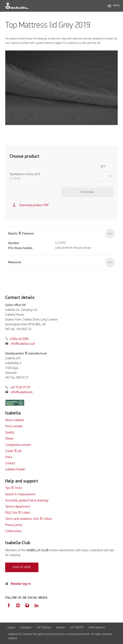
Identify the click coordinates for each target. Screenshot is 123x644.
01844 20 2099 (19, 339)
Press (9, 457)
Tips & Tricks (14, 488)
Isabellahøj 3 (26, 628)
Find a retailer (14, 426)
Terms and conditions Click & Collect (29, 519)
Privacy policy (14, 525)
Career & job (13, 451)
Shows (10, 439)
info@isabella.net (22, 392)
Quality (10, 433)
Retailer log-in (21, 584)
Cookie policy (13, 531)
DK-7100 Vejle (44, 628)
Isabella (11, 628)
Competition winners (18, 445)
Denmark (61, 628)
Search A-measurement (21, 494)
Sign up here (22, 567)
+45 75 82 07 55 (20, 388)
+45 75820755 (77, 628)
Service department (18, 507)
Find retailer (88, 192)
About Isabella (14, 420)
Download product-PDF (31, 205)
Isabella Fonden (15, 470)
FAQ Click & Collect (18, 513)
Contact (10, 463)
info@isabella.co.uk (23, 344)
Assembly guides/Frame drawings (27, 501)
